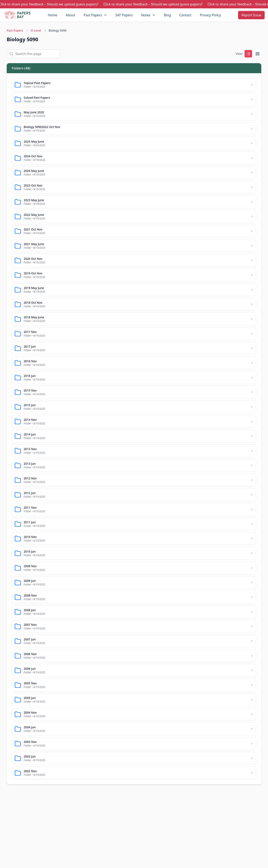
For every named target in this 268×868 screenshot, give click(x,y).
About (70, 15)
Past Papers (93, 15)
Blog (167, 15)
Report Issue (251, 15)
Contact (185, 15)
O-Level (36, 30)
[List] (248, 54)
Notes (146, 15)
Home (53, 15)
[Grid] (258, 54)
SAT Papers (124, 15)
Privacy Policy (210, 15)
